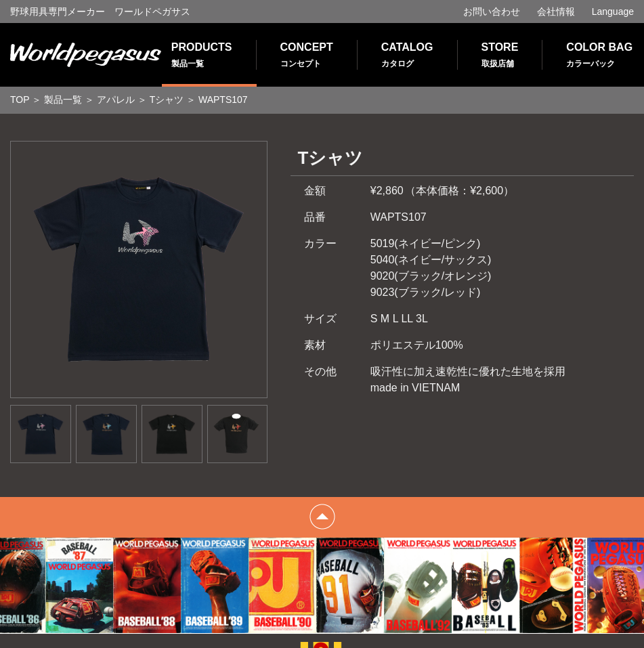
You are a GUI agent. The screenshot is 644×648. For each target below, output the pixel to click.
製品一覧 (63, 100)
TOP (20, 100)
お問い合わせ (492, 12)
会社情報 (556, 12)
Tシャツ (167, 100)
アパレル (116, 100)
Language (613, 12)
